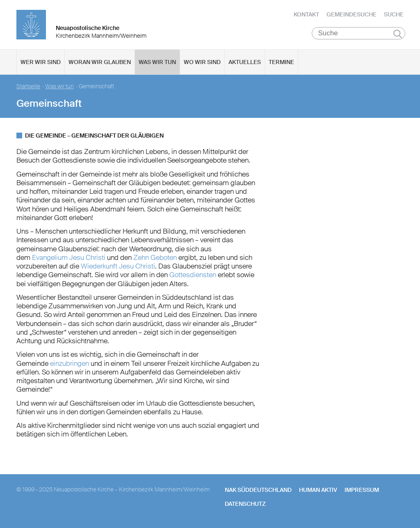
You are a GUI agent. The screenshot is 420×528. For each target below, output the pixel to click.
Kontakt (306, 14)
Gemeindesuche (352, 14)
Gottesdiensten (193, 275)
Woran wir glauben (100, 62)
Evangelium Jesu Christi (68, 257)
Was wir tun (157, 62)
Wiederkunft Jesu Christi (118, 266)
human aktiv (318, 490)
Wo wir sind (202, 62)
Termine (281, 62)
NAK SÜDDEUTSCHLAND (258, 490)
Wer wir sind (41, 62)
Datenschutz (245, 504)
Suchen (398, 34)
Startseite (28, 86)
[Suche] (359, 33)
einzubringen (70, 363)
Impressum (362, 490)
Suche (394, 14)
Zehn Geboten (155, 257)
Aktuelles (245, 62)
